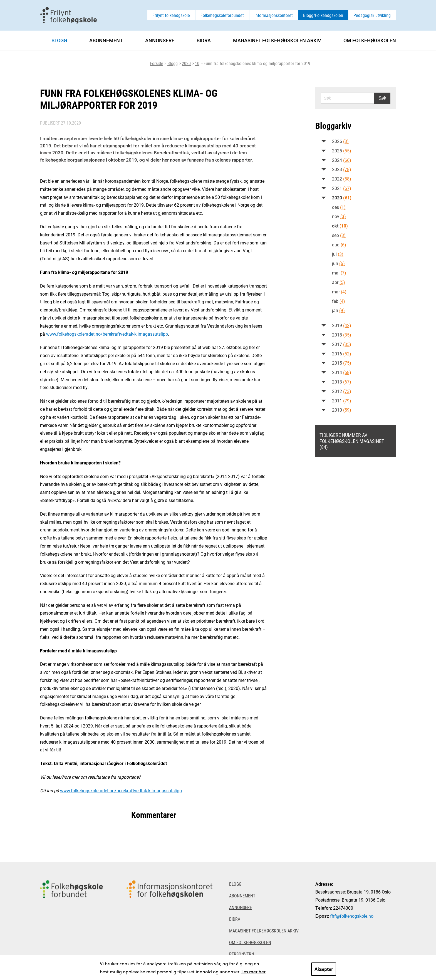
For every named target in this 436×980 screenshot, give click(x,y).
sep (339, 235)
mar (339, 292)
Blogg (173, 63)
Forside (157, 63)
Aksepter (324, 969)
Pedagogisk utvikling (372, 15)
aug (339, 245)
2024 (342, 160)
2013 (342, 382)
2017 (342, 344)
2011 (342, 401)
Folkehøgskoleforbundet (222, 15)
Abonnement (106, 40)
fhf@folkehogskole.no (352, 916)
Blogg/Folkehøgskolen (323, 15)
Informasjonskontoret (274, 15)
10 (197, 63)
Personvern (242, 954)
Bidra (204, 40)
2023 (342, 169)
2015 (342, 363)
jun (338, 263)
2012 (342, 391)
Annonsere (160, 40)
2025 (342, 151)
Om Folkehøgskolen (370, 40)
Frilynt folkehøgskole (171, 15)
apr (339, 282)
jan (338, 310)
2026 (340, 141)
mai (339, 273)
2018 (342, 335)
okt (340, 226)
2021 (342, 188)
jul (338, 254)
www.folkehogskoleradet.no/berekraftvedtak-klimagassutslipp (107, 334)
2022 (342, 179)
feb (339, 301)
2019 (342, 325)
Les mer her (253, 972)
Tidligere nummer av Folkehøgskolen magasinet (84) (352, 441)
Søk (382, 98)
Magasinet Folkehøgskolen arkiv (277, 40)
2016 (342, 354)
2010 (342, 410)
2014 (342, 372)
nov (339, 216)
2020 (186, 63)
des (339, 207)
